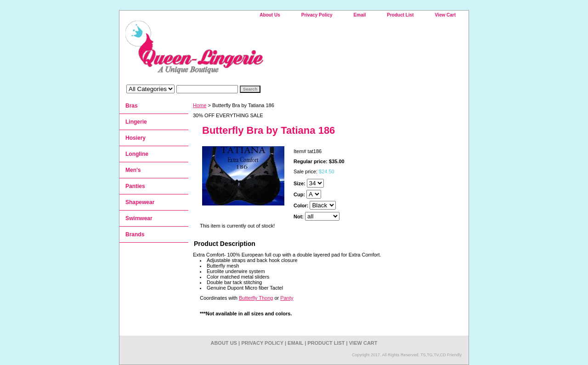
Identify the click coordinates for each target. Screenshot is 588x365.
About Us (270, 15)
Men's (133, 170)
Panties (135, 186)
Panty (287, 298)
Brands (135, 234)
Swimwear (139, 218)
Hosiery (136, 138)
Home (200, 105)
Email (360, 15)
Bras (132, 106)
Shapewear (140, 202)
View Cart (445, 15)
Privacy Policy (317, 15)
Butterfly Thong (256, 298)
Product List (400, 15)
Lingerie (136, 122)
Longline (137, 154)
